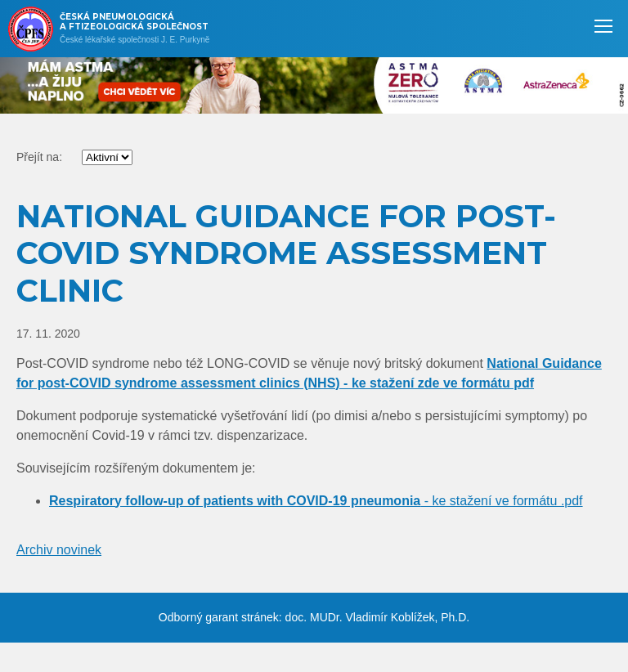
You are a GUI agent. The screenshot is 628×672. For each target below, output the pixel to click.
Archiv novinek (59, 550)
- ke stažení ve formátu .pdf (316, 501)
